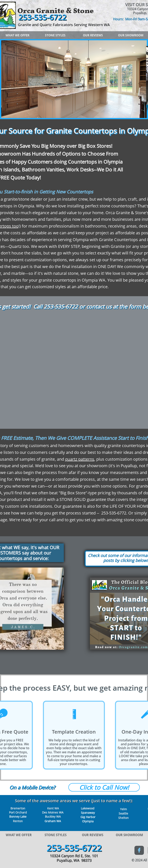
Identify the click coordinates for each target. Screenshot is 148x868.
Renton (18, 821)
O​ (11, 787)
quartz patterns (80, 459)
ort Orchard (19, 812)
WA (58, 821)
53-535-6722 (62, 306)
